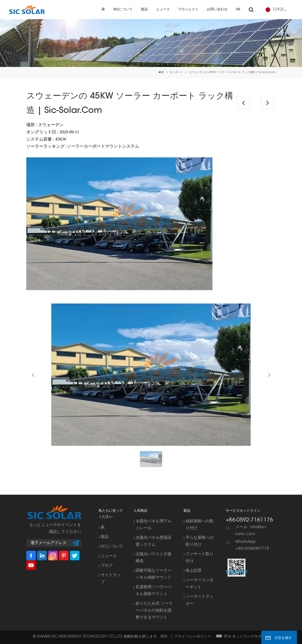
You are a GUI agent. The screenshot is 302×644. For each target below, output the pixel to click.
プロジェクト (188, 10)
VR (238, 10)
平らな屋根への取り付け (200, 541)
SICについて (123, 10)
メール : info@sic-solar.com (251, 531)
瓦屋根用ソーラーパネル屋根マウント (154, 591)
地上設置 (194, 571)
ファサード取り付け (200, 558)
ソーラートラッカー (200, 600)
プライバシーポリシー (193, 637)
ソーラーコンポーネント (200, 584)
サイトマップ (111, 579)
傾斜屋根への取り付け (200, 525)
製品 (144, 10)
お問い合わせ (217, 10)
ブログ (107, 566)
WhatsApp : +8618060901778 (252, 545)
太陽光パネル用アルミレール (154, 525)
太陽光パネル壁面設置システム (154, 541)
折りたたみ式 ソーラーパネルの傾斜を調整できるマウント (154, 611)
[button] (269, 375)
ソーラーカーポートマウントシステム (103, 146)
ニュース (163, 10)
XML (164, 637)
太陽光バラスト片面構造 (154, 558)
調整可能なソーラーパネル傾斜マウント (154, 574)
